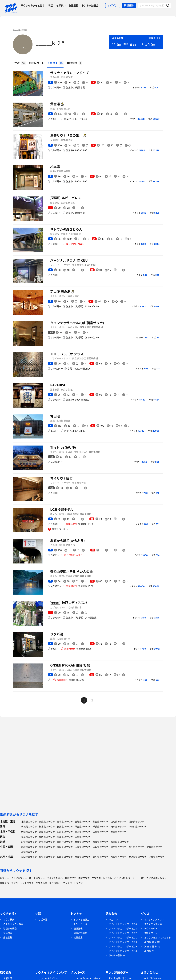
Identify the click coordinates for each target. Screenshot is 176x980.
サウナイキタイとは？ (33, 5)
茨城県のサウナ (29, 826)
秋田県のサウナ (101, 822)
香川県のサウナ (136, 847)
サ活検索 (8, 933)
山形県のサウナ (119, 822)
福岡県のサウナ (29, 857)
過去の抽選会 (80, 933)
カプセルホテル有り (156, 878)
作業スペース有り (9, 883)
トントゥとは (80, 924)
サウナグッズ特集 (153, 924)
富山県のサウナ (47, 832)
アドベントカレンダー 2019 (123, 946)
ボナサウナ (84, 878)
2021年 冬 (149, 951)
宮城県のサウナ (83, 822)
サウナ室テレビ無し (102, 878)
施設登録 (74, 5)
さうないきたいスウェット (157, 937)
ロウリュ (4, 878)
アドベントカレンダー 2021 (123, 937)
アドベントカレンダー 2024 (123, 924)
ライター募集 (116, 955)
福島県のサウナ (136, 822)
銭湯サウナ (71, 878)
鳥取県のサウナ (29, 847)
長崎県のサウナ (65, 857)
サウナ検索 (9, 919)
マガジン (61, 5)
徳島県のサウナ (119, 847)
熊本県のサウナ (83, 857)
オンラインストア (153, 919)
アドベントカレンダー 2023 (123, 928)
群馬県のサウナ (65, 826)
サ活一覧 (43, 919)
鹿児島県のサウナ (138, 857)
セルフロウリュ (19, 878)
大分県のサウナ (101, 857)
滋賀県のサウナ (29, 842)
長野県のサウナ (119, 832)
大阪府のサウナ (65, 842)
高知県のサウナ (29, 852)
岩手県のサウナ (65, 822)
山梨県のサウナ (101, 832)
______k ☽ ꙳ (50, 43)
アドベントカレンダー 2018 (123, 951)
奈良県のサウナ (101, 842)
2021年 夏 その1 (152, 942)
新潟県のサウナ (29, 832)
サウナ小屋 (41, 883)
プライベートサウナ (73, 883)
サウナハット (151, 928)
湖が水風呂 (55, 883)
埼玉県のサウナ (83, 826)
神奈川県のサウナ (138, 826)
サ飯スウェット (152, 933)
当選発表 (78, 928)
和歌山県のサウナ (120, 842)
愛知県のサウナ (65, 837)
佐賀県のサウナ (47, 857)
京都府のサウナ (47, 842)
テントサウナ (27, 883)
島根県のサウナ (47, 847)
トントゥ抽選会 (90, 5)
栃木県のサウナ (47, 826)
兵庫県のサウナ (83, 842)
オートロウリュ (37, 878)
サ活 (50, 5)
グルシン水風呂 (55, 878)
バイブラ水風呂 (122, 878)
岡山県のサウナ (65, 847)
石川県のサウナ (65, 832)
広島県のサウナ (83, 847)
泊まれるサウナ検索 (13, 924)
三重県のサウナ (83, 837)
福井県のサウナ (83, 832)
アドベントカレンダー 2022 (123, 933)
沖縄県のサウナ (157, 857)
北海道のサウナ (29, 822)
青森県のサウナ (47, 822)
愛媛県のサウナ (154, 847)
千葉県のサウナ (101, 826)
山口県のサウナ (101, 847)
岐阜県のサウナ (29, 837)
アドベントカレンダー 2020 (123, 942)
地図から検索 (10, 928)
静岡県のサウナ (47, 837)
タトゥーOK (138, 878)
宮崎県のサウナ (119, 857)
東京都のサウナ (119, 826)
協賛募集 (78, 937)
